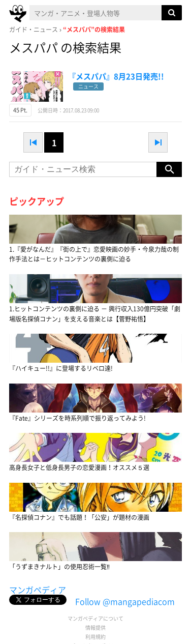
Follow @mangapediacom (125, 601)
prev (33, 142)
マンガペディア (38, 590)
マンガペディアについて (95, 618)
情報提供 (95, 627)
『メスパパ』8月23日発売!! (116, 76)
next (158, 142)
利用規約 (95, 637)
